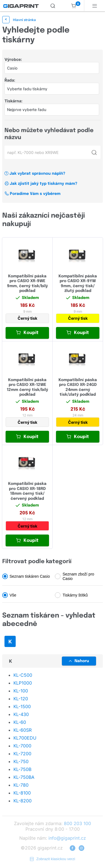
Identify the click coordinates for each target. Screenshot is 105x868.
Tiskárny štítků (75, 595)
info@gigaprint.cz (67, 838)
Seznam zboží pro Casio (79, 576)
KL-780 (21, 785)
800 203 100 (77, 823)
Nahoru (79, 661)
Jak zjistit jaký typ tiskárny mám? (41, 184)
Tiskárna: (13, 101)
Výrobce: (13, 59)
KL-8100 (22, 793)
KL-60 (20, 722)
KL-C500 (23, 675)
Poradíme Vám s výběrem (32, 194)
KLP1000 (23, 683)
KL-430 (21, 714)
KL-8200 (23, 801)
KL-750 (21, 761)
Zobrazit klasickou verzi (53, 859)
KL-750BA (24, 777)
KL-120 (21, 699)
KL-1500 (22, 706)
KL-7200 (22, 754)
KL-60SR (23, 730)
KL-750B (22, 769)
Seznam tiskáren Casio (30, 576)
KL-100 (21, 691)
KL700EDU (25, 738)
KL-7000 (22, 746)
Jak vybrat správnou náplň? (35, 174)
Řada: (10, 80)
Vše (13, 595)
